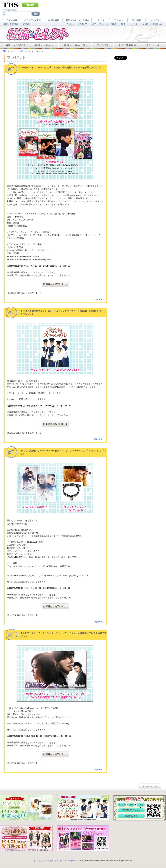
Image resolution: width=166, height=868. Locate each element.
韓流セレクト (25, 51)
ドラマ (13, 51)
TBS (5, 51)
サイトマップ (57, 861)
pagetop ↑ (99, 299)
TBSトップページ (43, 861)
